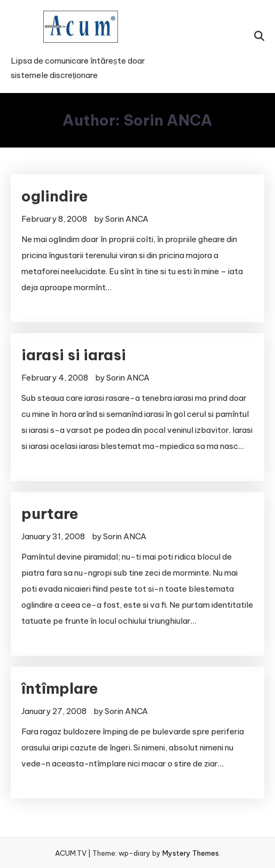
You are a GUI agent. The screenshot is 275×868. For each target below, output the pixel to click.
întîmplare (60, 688)
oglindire (55, 196)
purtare (50, 513)
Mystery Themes (191, 853)
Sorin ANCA (127, 219)
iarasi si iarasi (74, 355)
